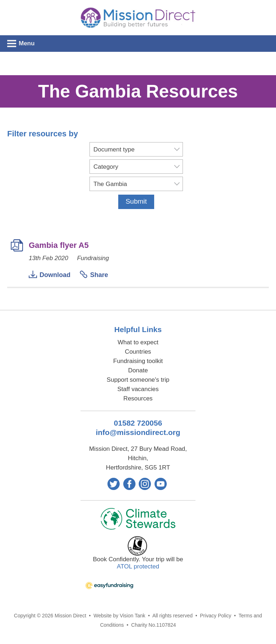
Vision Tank (132, 616)
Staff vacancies (138, 389)
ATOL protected (138, 566)
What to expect (138, 342)
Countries (138, 352)
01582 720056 (138, 423)
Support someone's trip (138, 380)
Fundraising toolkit (138, 361)
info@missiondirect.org (138, 432)
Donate (138, 370)
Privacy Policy (215, 616)
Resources (138, 398)
